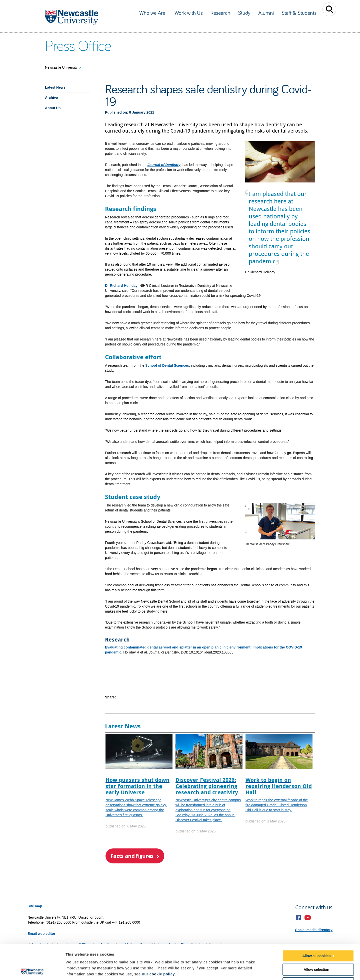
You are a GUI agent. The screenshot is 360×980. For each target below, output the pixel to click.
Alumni (266, 13)
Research (220, 13)
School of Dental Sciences (167, 365)
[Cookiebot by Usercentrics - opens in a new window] (32, 970)
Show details (262, 970)
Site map (35, 906)
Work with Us (189, 13)
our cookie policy (158, 939)
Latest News (55, 87)
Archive (51, 98)
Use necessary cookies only (316, 948)
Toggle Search (329, 9)
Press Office (78, 45)
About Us (53, 108)
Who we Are (153, 13)
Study (244, 13)
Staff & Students (299, 13)
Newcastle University (61, 67)
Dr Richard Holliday (121, 286)
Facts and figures (132, 856)
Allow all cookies (316, 921)
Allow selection (316, 935)
